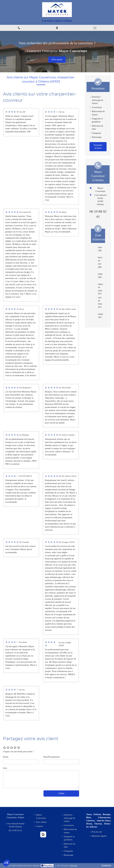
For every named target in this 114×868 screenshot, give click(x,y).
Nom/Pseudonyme (51, 757)
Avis (5, 768)
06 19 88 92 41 (15, 830)
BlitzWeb (74, 866)
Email (6, 757)
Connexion (106, 865)
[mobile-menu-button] (95, 28)
